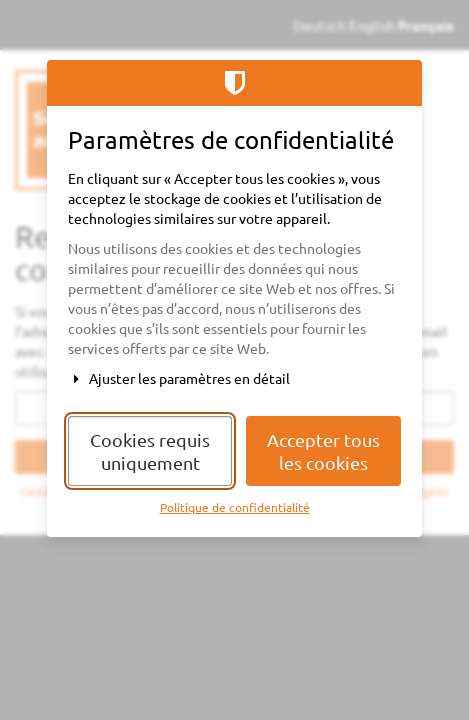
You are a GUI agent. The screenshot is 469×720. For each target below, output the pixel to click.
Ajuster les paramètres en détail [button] (179, 378)
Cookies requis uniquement (150, 451)
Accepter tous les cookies (323, 451)
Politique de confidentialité (235, 507)
